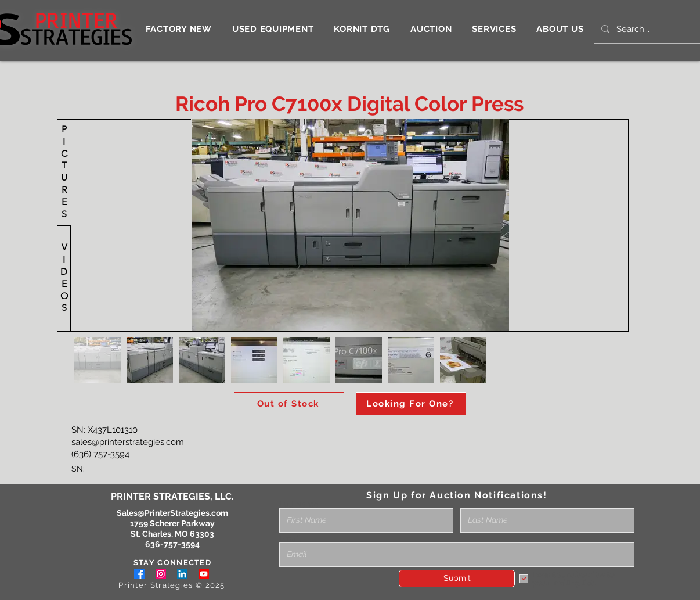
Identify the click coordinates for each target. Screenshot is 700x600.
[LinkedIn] (182, 574)
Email (290, 538)
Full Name (299, 504)
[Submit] (457, 579)
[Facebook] (139, 574)
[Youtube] (204, 574)
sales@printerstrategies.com (128, 442)
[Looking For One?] (411, 404)
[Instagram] (161, 574)
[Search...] (657, 29)
